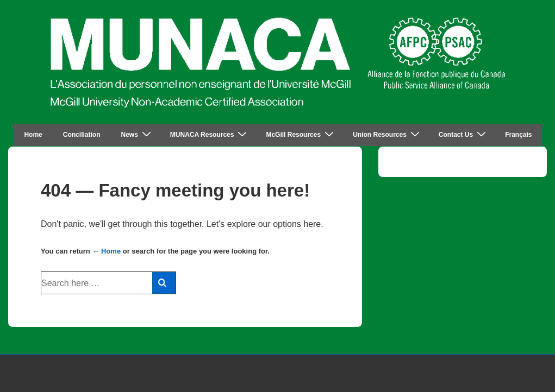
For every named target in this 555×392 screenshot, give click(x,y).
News (137, 134)
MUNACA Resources (210, 134)
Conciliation (82, 135)
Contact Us (464, 134)
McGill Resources (301, 134)
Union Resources (388, 134)
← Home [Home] (106, 251)
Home (33, 135)
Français (518, 135)
